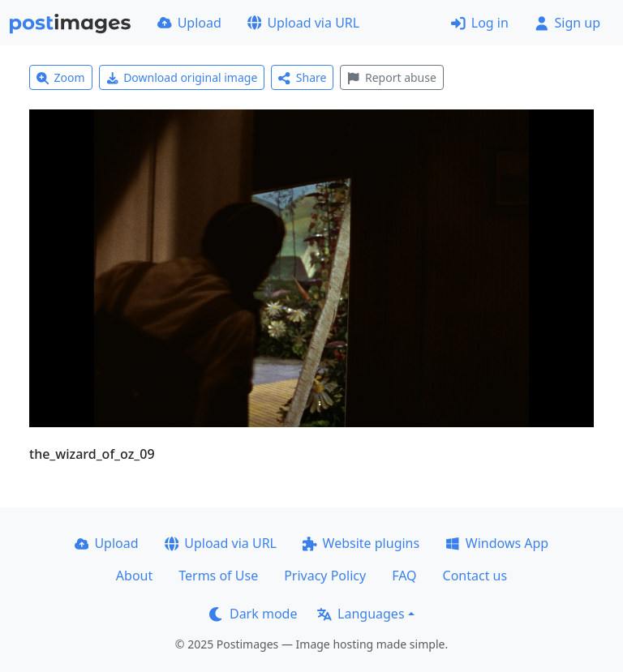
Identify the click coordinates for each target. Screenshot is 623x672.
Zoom (61, 77)
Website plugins (361, 543)
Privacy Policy (325, 576)
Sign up (567, 23)
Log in (480, 23)
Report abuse (391, 77)
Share (302, 77)
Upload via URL (303, 23)
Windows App (497, 543)
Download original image (182, 77)
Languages (361, 614)
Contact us (475, 576)
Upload (189, 23)
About (134, 576)
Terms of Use (218, 576)
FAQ (404, 576)
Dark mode (253, 614)
